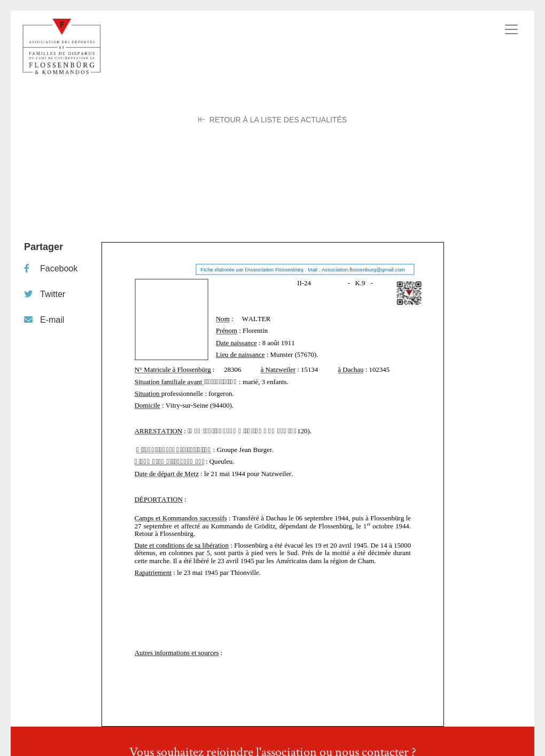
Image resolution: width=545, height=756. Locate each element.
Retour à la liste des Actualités (272, 120)
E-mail (44, 320)
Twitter (45, 294)
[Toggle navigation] (511, 29)
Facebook (51, 268)
